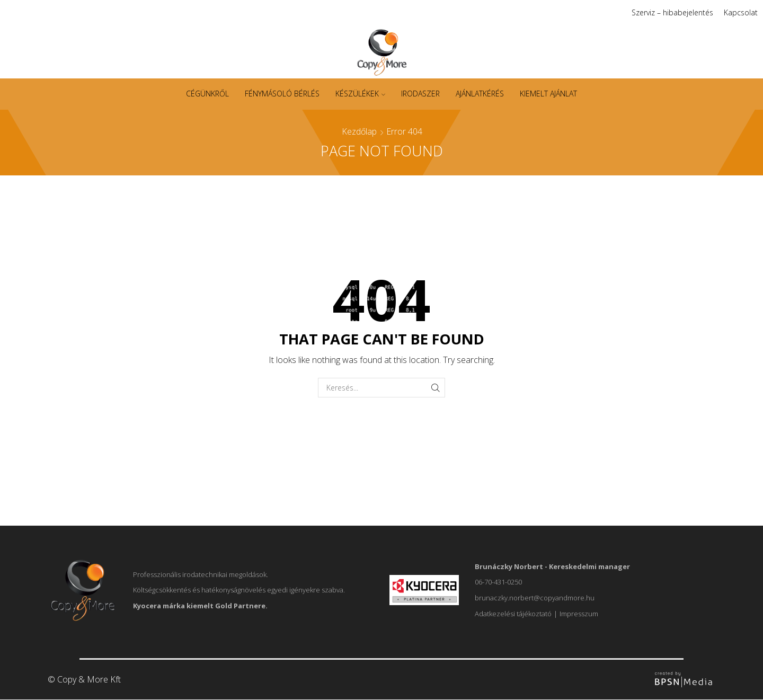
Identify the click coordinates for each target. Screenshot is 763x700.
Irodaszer (420, 94)
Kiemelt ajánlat (548, 94)
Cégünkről (207, 94)
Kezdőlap (359, 131)
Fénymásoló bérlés (282, 94)
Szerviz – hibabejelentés (672, 12)
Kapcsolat (741, 12)
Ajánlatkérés (480, 94)
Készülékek (360, 94)
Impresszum (579, 614)
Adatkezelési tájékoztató (513, 614)
